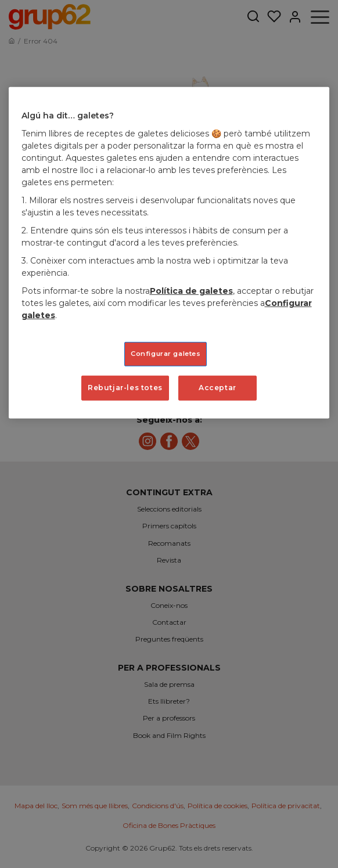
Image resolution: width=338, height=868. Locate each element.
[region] (169, 253)
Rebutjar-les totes (125, 388)
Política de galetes (191, 291)
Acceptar (217, 388)
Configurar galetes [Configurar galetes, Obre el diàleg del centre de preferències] (166, 354)
